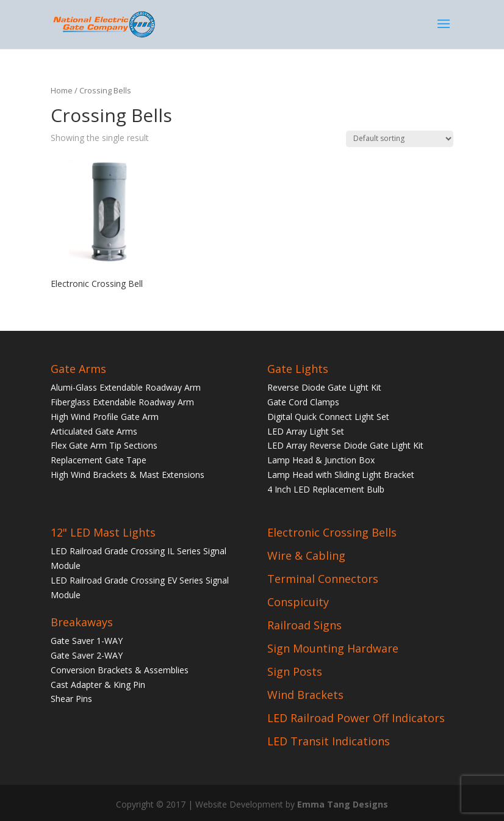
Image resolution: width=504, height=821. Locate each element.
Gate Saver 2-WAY (87, 655)
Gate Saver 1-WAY (87, 641)
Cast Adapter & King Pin (98, 685)
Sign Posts (295, 671)
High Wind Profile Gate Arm (105, 417)
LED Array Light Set (306, 431)
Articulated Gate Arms (94, 431)
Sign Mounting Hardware (333, 648)
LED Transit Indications (329, 741)
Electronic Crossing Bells (332, 532)
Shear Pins (71, 699)
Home (62, 90)
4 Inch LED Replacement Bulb (326, 489)
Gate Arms (78, 369)
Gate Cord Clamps (303, 402)
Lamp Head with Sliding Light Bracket (341, 475)
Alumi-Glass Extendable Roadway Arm (126, 387)
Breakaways (82, 622)
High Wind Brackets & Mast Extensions (128, 475)
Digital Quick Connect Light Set (328, 417)
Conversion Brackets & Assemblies (120, 670)
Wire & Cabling (306, 555)
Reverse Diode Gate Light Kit (324, 387)
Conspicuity (298, 602)
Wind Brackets (305, 695)
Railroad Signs (304, 625)
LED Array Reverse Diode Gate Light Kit (345, 445)
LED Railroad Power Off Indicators (356, 718)
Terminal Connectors (323, 579)
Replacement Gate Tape (99, 460)
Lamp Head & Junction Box (321, 460)
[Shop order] (400, 139)
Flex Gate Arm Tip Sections (104, 445)
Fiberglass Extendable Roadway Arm (122, 402)
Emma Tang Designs (343, 804)
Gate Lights (298, 369)
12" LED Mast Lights (103, 532)
